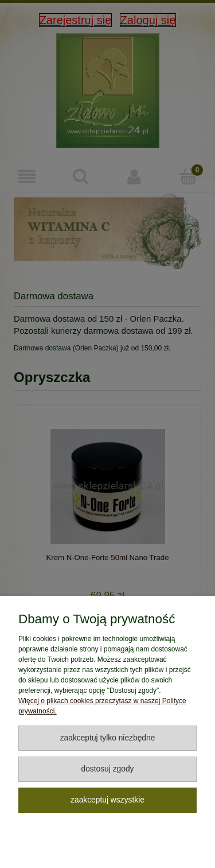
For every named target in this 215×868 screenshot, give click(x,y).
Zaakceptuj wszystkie (107, 800)
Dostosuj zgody (107, 769)
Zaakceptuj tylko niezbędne (108, 738)
